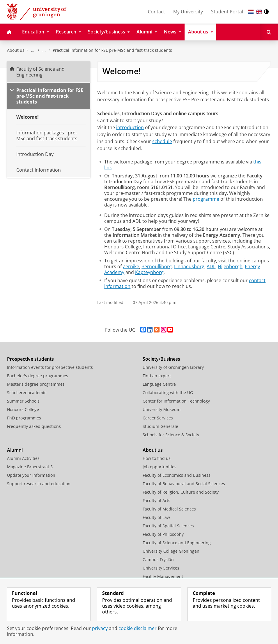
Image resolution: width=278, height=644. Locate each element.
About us (16, 50)
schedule (162, 141)
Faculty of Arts (156, 500)
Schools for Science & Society (171, 435)
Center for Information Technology (176, 401)
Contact (156, 12)
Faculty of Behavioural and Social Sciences (184, 484)
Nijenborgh (230, 266)
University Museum (162, 409)
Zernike (131, 266)
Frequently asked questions (34, 426)
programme (206, 199)
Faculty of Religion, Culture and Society (181, 492)
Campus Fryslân (158, 560)
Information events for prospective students (50, 367)
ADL (211, 266)
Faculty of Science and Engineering (33, 50)
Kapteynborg (149, 272)
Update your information (31, 475)
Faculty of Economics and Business (177, 475)
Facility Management (163, 576)
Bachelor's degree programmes (38, 376)
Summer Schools (23, 401)
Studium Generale (160, 426)
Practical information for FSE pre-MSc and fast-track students (112, 50)
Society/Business (161, 359)
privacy (100, 628)
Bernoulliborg (157, 266)
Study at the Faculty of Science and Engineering (44, 50)
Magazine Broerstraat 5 (30, 467)
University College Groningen (171, 551)
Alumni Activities (23, 458)
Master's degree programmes (36, 384)
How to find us (157, 458)
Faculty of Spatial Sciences (168, 526)
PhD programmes (24, 418)
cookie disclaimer (138, 628)
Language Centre (159, 384)
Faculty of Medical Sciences (169, 509)
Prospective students (30, 359)
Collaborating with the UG (168, 393)
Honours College (23, 409)
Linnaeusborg (189, 266)
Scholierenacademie (27, 393)
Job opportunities (160, 467)
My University (188, 12)
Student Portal (227, 12)
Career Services (158, 418)
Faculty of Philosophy (163, 534)
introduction (130, 127)
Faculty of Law (156, 517)
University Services (161, 568)
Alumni (15, 450)
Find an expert (157, 376)
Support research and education (39, 484)
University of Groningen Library (173, 367)
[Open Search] (269, 32)
